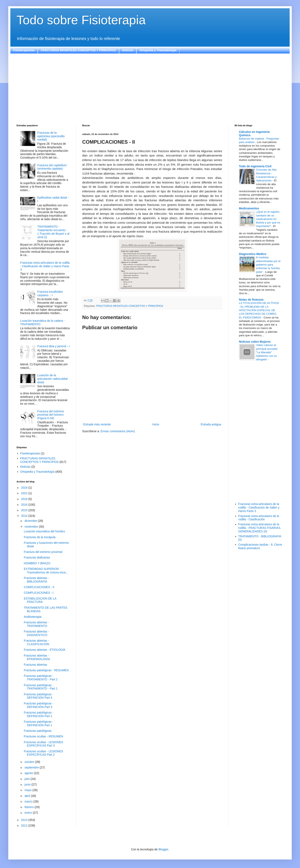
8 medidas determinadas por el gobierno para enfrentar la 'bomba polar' (268, 265)
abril (28, 796)
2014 (25, 516)
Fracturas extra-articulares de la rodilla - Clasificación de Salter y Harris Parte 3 (45, 266)
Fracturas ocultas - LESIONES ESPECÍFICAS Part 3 (43, 744)
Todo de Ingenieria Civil (255, 166)
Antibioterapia (33, 617)
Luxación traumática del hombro (44, 531)
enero (29, 813)
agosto (29, 773)
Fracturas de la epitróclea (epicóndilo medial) (51, 136)
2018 (25, 499)
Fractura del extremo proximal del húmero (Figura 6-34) (51, 415)
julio (27, 779)
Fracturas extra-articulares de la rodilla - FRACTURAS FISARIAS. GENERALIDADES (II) (260, 528)
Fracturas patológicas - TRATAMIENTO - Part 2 (41, 678)
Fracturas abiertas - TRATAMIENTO (36, 624)
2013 (25, 820)
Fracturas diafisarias (37, 557)
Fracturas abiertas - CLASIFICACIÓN (36, 642)
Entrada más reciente (97, 424)
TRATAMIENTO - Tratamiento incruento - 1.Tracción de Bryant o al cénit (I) (53, 232)
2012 (25, 826)
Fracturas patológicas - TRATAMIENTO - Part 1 (41, 687)
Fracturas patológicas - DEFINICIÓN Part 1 (39, 723)
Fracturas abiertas (36, 665)
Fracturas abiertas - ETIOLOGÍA (45, 650)
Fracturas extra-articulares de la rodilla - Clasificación (259, 518)
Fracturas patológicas (38, 731)
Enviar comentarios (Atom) (118, 431)
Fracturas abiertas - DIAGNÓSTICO (36, 633)
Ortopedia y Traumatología (158, 50)
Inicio (156, 424)
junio (28, 784)
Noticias (128, 50)
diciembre (31, 521)
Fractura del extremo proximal (43, 552)
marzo (29, 801)
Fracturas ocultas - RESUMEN (43, 736)
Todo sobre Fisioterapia (81, 20)
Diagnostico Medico (253, 254)
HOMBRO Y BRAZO (37, 563)
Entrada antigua (211, 424)
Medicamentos (249, 208)
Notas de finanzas (251, 300)
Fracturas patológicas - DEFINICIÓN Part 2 (39, 714)
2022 (25, 493)
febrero (29, 807)
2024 (25, 488)
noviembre (32, 527)
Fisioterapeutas (24, 50)
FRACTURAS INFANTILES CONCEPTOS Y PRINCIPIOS (78, 50)
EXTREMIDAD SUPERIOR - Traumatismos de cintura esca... (46, 571)
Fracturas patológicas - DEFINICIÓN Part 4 (39, 696)
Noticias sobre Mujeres (255, 342)
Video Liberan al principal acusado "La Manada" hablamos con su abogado (267, 352)
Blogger (163, 849)
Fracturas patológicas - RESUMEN (46, 670)
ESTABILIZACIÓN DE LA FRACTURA (40, 600)
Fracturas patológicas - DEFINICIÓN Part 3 (39, 705)
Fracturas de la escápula (40, 537)
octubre (30, 762)
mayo (28, 790)
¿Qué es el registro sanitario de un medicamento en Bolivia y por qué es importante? (268, 219)
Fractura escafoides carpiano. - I (50, 293)
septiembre (32, 767)
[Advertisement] (141, 89)
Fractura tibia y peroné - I (53, 346)
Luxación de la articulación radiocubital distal (52, 379)
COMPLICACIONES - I (39, 593)
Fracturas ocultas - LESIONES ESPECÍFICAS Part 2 (43, 753)
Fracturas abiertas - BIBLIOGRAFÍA (36, 580)
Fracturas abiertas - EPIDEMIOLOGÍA (37, 657)
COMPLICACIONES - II (39, 587)
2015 (25, 510)
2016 (25, 505)
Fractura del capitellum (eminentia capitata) (52, 167)
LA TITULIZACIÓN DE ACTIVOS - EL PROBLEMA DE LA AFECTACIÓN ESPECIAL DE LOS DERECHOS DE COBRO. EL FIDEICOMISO (259, 310)
